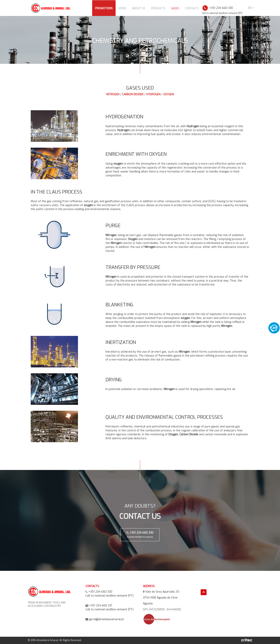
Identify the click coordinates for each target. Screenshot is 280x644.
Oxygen (169, 94)
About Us (139, 8)
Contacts (192, 8)
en (251, 8)
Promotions (104, 8)
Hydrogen (153, 94)
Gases (175, 8)
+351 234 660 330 (140, 534)
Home (122, 8)
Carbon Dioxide (133, 94)
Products (158, 8)
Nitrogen (113, 94)
